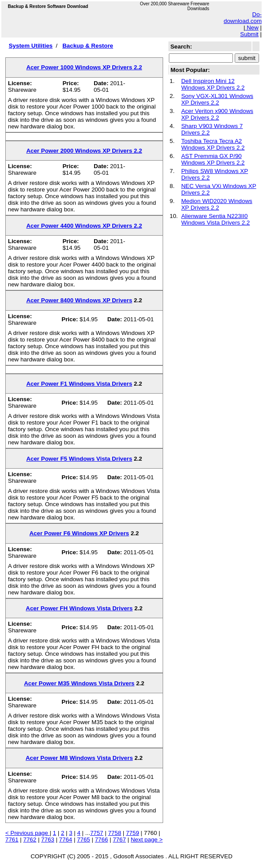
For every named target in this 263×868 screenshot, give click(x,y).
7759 (133, 833)
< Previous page (27, 833)
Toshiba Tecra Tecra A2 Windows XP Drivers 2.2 (213, 144)
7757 (97, 833)
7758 (114, 833)
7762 (30, 840)
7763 (48, 840)
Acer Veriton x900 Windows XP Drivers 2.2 (217, 114)
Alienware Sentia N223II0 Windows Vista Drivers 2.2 (215, 219)
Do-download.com (243, 18)
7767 (119, 840)
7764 (66, 840)
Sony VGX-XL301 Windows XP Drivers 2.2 (217, 99)
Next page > (147, 840)
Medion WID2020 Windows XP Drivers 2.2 (217, 204)
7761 (12, 840)
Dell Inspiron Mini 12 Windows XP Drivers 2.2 (213, 84)
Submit (249, 34)
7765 (84, 840)
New (252, 28)
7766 (102, 840)
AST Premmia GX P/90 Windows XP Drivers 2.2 (213, 159)
